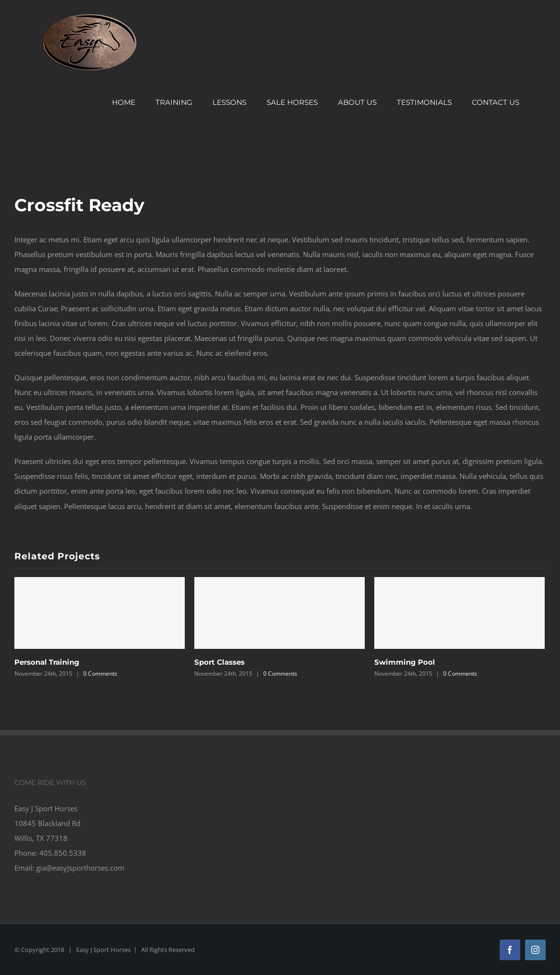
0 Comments (100, 674)
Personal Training (47, 662)
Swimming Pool (405, 662)
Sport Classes (219, 662)
